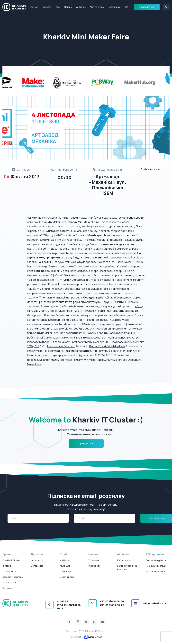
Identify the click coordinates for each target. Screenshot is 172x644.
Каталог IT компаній (13, 577)
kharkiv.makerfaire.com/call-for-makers (51, 351)
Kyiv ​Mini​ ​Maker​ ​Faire (115, 360)
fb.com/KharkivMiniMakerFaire (107, 346)
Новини (68, 7)
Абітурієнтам (97, 7)
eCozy (139, 306)
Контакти (7, 588)
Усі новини (94, 560)
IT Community (124, 560)
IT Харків (7, 566)
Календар (65, 566)
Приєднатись (147, 7)
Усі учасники (9, 571)
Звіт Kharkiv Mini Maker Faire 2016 (91, 342)
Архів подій (65, 571)
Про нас (33, 7)
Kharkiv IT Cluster (11, 560)
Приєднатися (9, 582)
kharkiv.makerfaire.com (61, 346)
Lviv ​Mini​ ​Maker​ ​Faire (91, 360)
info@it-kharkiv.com (155, 603)
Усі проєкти (37, 560)
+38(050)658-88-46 (112, 605)
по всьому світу (125, 226)
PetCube (88, 311)
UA (127, 7)
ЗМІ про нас (94, 566)
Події (58, 7)
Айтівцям (81, 7)
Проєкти (46, 7)
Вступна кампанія (155, 571)
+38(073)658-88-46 (112, 601)
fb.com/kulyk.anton (39, 360)
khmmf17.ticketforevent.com (115, 351)
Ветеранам (114, 7)
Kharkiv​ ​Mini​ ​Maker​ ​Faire (65, 360)
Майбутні (65, 560)
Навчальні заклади (156, 566)
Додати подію (67, 577)
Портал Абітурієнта (156, 560)
